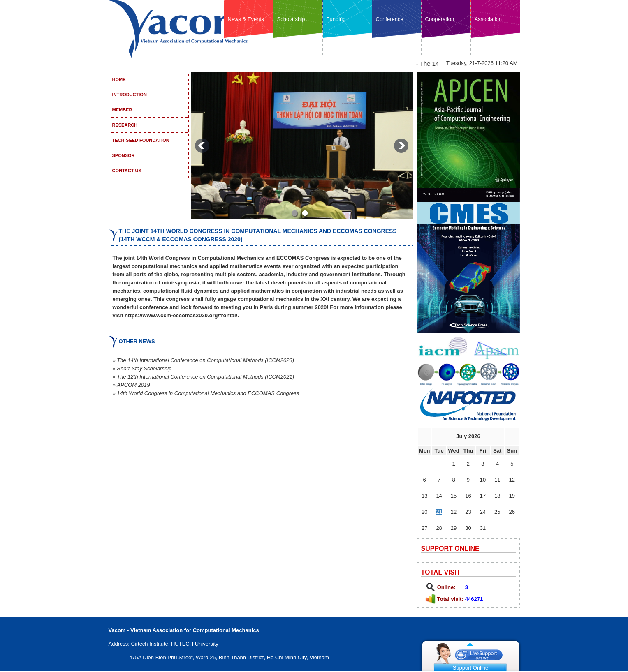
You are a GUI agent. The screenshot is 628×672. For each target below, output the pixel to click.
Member (122, 110)
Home (119, 79)
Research (125, 125)
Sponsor (124, 155)
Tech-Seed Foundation (141, 140)
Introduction (130, 95)
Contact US (127, 171)
